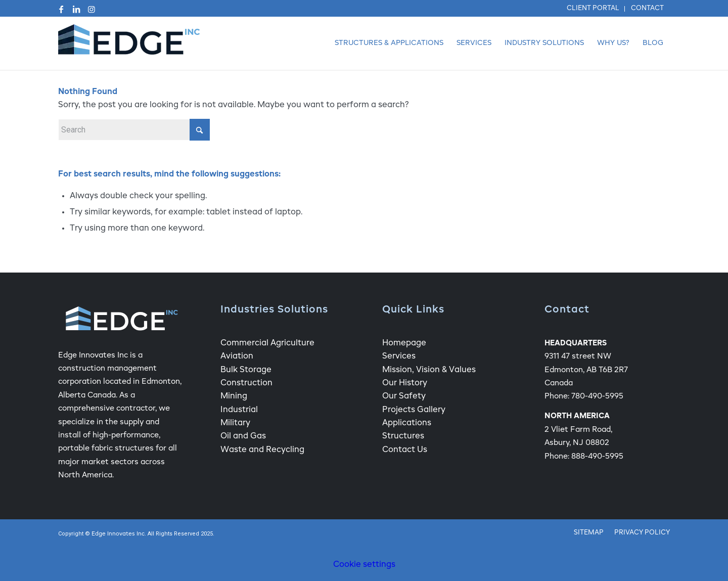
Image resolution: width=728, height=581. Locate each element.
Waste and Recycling (262, 450)
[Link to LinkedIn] (76, 9)
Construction (246, 383)
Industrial (239, 410)
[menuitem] (593, 9)
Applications (407, 423)
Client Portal (593, 8)
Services (399, 356)
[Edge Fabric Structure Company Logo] (129, 43)
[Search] (134, 130)
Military (235, 423)
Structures (403, 436)
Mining (234, 396)
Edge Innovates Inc (118, 534)
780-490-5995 (597, 396)
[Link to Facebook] (61, 9)
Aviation (237, 356)
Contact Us (405, 450)
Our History (405, 383)
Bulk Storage (246, 370)
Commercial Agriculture (267, 343)
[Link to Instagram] (92, 9)
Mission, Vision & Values (429, 370)
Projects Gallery (414, 410)
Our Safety (404, 396)
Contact (647, 8)
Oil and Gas (243, 436)
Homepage (404, 343)
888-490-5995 (597, 456)
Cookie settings (364, 565)
